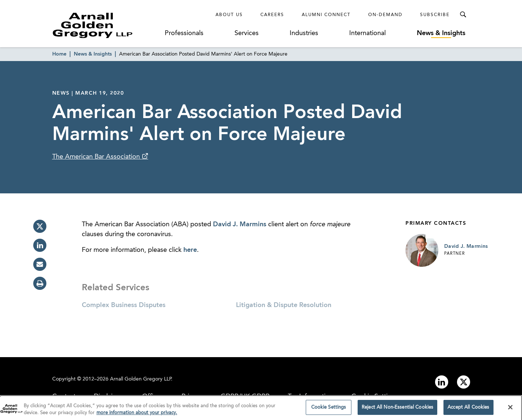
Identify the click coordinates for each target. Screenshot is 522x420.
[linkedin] (40, 245)
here (190, 250)
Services (247, 33)
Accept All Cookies (468, 410)
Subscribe (435, 15)
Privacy (192, 397)
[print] (40, 283)
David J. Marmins (240, 224)
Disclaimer (109, 397)
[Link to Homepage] (106, 25)
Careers (272, 15)
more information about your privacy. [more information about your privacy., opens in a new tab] (137, 415)
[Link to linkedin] (442, 382)
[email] (40, 264)
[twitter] (40, 226)
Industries (304, 33)
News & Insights (441, 33)
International (367, 33)
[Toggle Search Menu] (463, 15)
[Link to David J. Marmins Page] (422, 250)
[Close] (510, 409)
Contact (64, 397)
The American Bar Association (97, 157)
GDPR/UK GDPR (245, 397)
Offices (153, 397)
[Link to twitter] (464, 382)
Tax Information (310, 397)
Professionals (184, 33)
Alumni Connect (326, 15)
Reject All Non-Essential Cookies (397, 410)
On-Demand (385, 15)
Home (59, 54)
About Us (229, 15)
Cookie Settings (375, 397)
